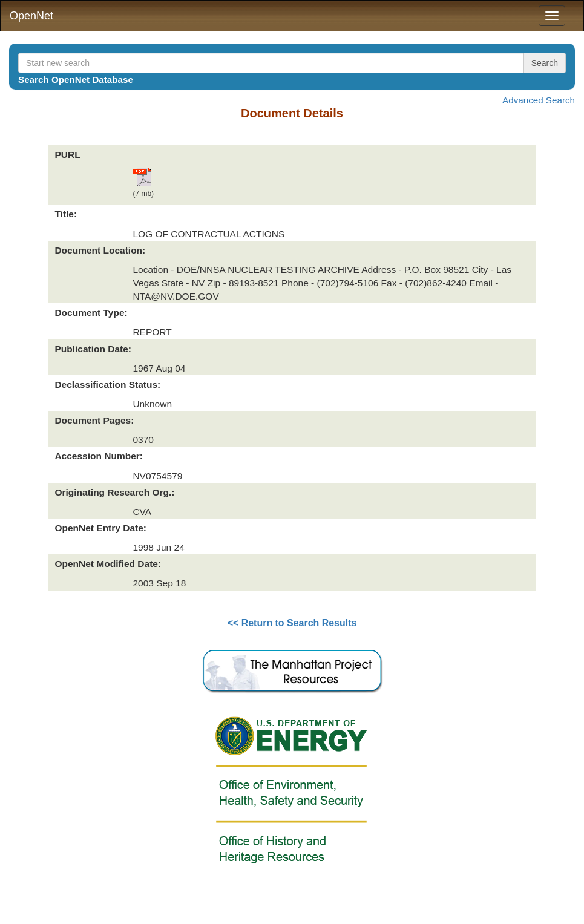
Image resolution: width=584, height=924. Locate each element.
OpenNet (31, 16)
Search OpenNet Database (76, 80)
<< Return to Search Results (292, 623)
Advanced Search (539, 100)
